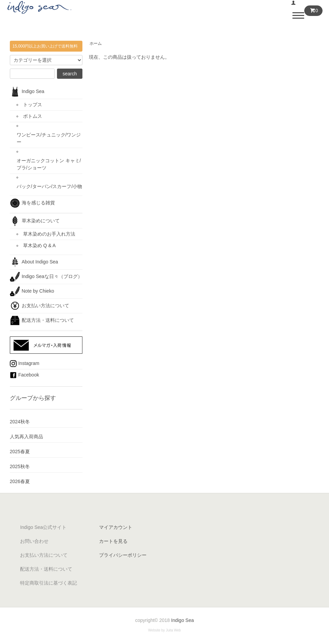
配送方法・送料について (42, 320)
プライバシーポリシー (123, 555)
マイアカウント (116, 527)
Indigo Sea (27, 92)
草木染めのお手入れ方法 (49, 234)
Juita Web (173, 630)
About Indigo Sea (34, 262)
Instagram (25, 364)
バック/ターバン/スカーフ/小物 (50, 186)
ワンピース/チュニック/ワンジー (49, 138)
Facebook (24, 375)
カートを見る (113, 541)
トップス (33, 105)
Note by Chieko (32, 291)
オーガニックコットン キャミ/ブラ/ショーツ (49, 164)
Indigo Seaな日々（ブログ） (46, 277)
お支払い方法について (40, 306)
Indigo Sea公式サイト (43, 527)
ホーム (96, 43)
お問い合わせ (34, 541)
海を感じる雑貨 (35, 203)
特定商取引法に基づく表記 (49, 583)
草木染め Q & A (39, 245)
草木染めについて (35, 221)
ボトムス (33, 116)
